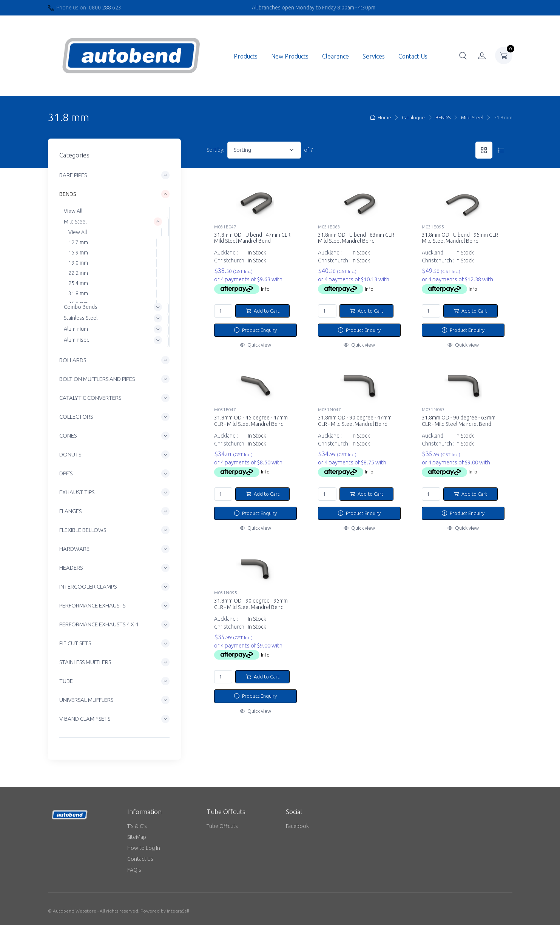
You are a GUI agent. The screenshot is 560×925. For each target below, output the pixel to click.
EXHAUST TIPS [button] (77, 492)
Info (265, 289)
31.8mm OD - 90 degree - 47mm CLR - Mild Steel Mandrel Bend (355, 421)
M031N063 (433, 409)
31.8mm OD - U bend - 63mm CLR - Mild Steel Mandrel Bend (357, 238)
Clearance (336, 56)
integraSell (178, 911)
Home (381, 117)
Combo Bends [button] (81, 307)
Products (246, 56)
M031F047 (225, 409)
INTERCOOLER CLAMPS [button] (88, 587)
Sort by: (215, 150)
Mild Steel (472, 117)
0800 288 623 (105, 8)
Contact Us (413, 56)
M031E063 (329, 227)
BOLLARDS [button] (73, 360)
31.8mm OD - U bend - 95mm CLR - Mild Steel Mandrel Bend (461, 238)
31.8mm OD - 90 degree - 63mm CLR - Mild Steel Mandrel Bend (459, 421)
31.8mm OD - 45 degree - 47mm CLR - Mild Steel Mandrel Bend (251, 421)
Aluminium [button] (76, 329)
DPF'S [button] (66, 473)
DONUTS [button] (70, 454)
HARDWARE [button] (74, 549)
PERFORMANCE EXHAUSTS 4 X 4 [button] (99, 624)
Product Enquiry (255, 330)
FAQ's (134, 870)
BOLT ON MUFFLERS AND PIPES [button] (97, 379)
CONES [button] (68, 436)
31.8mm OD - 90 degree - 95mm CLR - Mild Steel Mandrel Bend (251, 604)
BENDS (443, 117)
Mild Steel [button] (75, 222)
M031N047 (329, 409)
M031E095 (433, 227)
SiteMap (137, 837)
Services (374, 56)
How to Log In (144, 848)
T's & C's (137, 826)
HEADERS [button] (71, 568)
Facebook (297, 826)
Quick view (255, 345)
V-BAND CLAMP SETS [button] (85, 719)
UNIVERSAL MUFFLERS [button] (86, 700)
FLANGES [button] (70, 511)
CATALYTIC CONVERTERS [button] (90, 398)
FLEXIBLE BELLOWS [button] (83, 530)
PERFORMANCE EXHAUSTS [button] (92, 605)
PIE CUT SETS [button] (75, 643)
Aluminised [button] (77, 340)
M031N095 (226, 593)
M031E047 (225, 227)
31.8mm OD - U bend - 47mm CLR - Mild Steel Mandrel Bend (254, 238)
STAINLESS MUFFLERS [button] (85, 662)
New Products (290, 56)
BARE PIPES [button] (73, 175)
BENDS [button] (68, 194)
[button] (463, 55)
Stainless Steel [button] (81, 318)
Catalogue (413, 117)
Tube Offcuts (222, 826)
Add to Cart (263, 311)
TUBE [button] (66, 681)
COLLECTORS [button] (76, 417)
